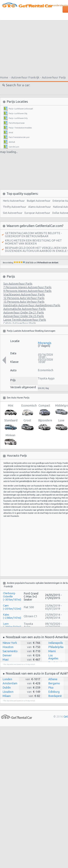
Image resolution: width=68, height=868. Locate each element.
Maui (5, 659)
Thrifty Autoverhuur (15, 207)
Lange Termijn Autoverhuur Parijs (25, 320)
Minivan (10, 440)
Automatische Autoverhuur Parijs (24, 309)
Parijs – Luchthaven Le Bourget (21, 109)
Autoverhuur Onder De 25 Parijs (24, 316)
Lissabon (8, 692)
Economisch (27, 410)
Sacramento (10, 651)
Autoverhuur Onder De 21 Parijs (24, 312)
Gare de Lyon (14, 147)
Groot (27, 425)
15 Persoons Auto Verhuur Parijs (24, 302)
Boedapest (55, 696)
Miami (52, 651)
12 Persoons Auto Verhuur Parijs (24, 298)
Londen (7, 679)
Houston (8, 647)
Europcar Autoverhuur (37, 213)
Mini (10, 410)
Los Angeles (53, 657)
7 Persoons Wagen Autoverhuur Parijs (27, 287)
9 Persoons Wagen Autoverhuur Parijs (27, 291)
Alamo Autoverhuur (40, 207)
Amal (11, 133)
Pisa (51, 687)
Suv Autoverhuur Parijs (18, 284)
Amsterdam (10, 683)
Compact (44, 410)
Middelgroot (61, 410)
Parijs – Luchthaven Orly (18, 118)
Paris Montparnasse (17, 123)
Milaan (7, 696)
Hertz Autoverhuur (14, 201)
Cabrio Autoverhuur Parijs (20, 323)
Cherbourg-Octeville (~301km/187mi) (12, 596)
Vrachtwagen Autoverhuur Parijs (24, 294)
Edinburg (54, 692)
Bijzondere (44, 425)
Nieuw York (10, 643)
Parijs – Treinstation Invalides (20, 128)
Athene (53, 679)
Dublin (7, 687)
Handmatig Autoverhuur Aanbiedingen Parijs (32, 305)
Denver (7, 655)
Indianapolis (56, 643)
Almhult (12, 142)
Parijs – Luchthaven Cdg (18, 113)
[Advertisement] (41, 547)
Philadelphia (56, 647)
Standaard (10, 425)
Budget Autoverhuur (39, 201)
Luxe (61, 425)
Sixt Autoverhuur (13, 213)
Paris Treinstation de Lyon (19, 137)
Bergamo (54, 683)
